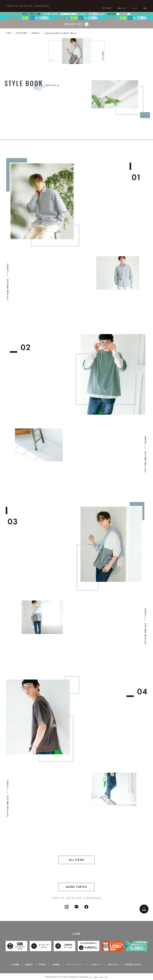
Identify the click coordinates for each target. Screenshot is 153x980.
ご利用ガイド (96, 964)
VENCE (36, 33)
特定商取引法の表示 (133, 964)
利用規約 (42, 964)
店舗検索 (29, 964)
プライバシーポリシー (75, 964)
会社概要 (15, 964)
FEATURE (22, 33)
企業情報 (56, 964)
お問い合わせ (113, 964)
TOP (9, 33)
